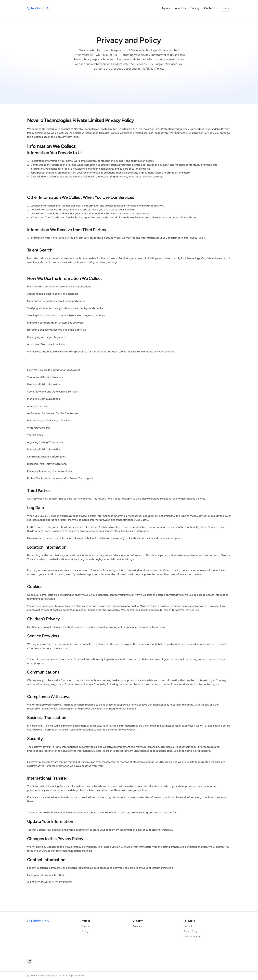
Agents (85, 926)
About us (137, 926)
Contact (188, 926)
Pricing (85, 931)
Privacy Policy (191, 931)
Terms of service (192, 937)
